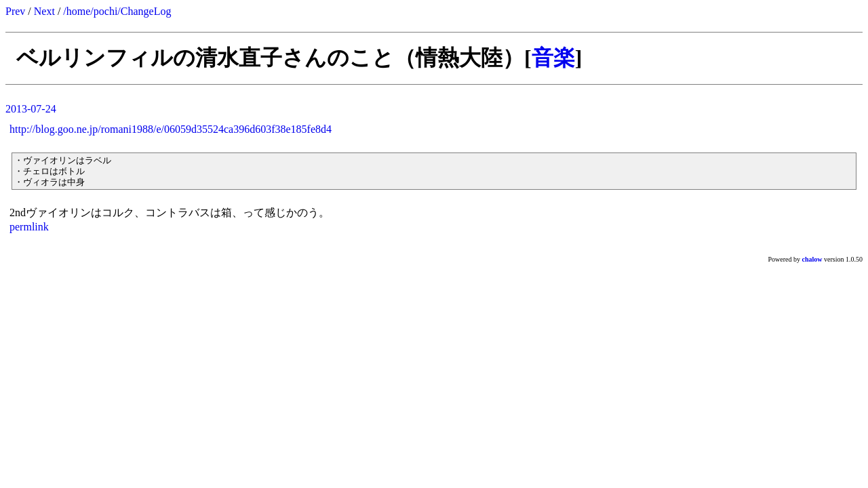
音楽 (553, 58)
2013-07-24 (31, 109)
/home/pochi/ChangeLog (117, 11)
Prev (15, 11)
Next (44, 11)
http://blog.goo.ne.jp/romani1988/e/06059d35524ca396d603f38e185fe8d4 (171, 129)
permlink (29, 227)
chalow (812, 259)
